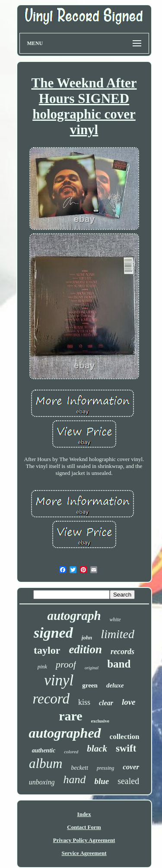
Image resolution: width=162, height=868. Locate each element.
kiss (84, 702)
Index (84, 814)
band (119, 664)
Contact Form (84, 827)
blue (102, 781)
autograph (74, 616)
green (90, 685)
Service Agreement (84, 853)
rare (70, 716)
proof (66, 664)
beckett (79, 768)
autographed (65, 733)
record (51, 699)
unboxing (42, 782)
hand (74, 779)
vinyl (59, 680)
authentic (44, 750)
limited (118, 634)
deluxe (115, 685)
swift (126, 748)
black (97, 749)
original (92, 668)
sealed (128, 781)
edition (85, 649)
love (129, 702)
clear (106, 703)
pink (42, 666)
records (122, 652)
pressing (105, 768)
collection (125, 737)
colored (71, 752)
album (46, 763)
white (115, 620)
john (87, 637)
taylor (47, 650)
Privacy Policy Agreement (84, 840)
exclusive (100, 721)
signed (53, 633)
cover (131, 767)
